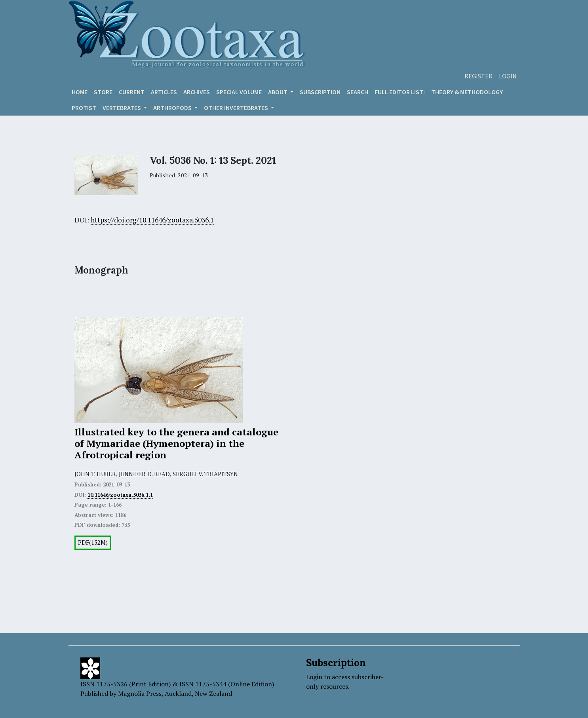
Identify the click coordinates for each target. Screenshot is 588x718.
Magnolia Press (140, 693)
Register (479, 76)
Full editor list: (400, 92)
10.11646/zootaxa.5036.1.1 (120, 495)
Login (508, 76)
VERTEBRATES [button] (122, 108)
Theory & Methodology (467, 92)
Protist (84, 108)
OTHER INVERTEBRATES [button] (237, 108)
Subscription (320, 92)
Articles (164, 92)
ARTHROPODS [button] (173, 108)
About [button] (278, 92)
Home (80, 92)
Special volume (239, 92)
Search (358, 92)
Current (132, 92)
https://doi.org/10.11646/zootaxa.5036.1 (152, 220)
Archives (197, 92)
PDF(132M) (93, 542)
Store (103, 92)
